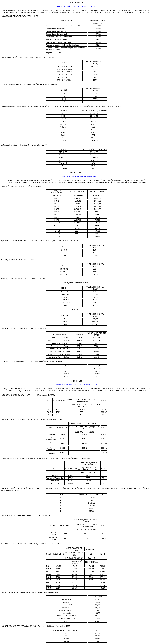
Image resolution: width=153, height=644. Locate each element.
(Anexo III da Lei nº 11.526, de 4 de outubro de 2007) (77, 385)
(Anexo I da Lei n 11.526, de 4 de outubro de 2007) (77, 6)
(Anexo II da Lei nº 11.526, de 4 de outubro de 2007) (76, 177)
